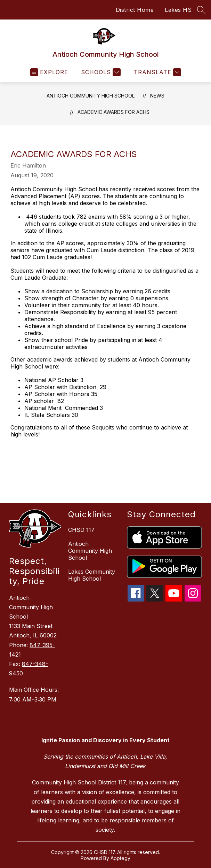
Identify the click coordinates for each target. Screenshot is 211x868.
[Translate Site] (157, 72)
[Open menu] (49, 72)
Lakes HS (178, 10)
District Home (135, 10)
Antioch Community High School (91, 96)
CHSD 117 (81, 530)
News (157, 96)
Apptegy (120, 858)
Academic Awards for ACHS (113, 112)
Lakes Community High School (92, 575)
